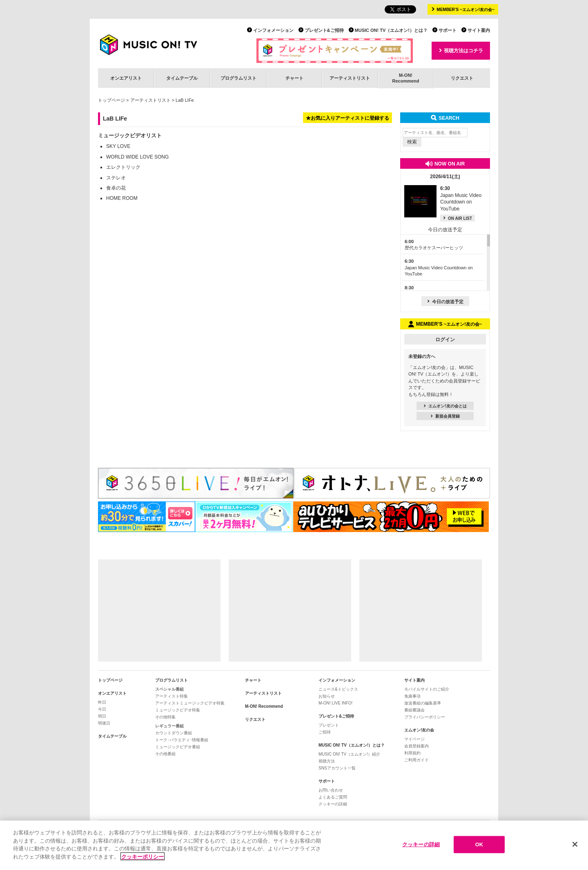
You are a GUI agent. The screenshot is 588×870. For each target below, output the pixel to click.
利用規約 (412, 753)
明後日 (104, 723)
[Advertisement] (159, 611)
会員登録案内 (416, 746)
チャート (294, 78)
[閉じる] (575, 846)
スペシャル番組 (169, 689)
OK (479, 847)
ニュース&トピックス (338, 689)
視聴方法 (327, 761)
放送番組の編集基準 (423, 703)
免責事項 (412, 696)
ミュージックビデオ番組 (178, 747)
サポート (448, 30)
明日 (102, 716)
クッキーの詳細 (333, 804)
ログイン (445, 340)
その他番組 (165, 754)
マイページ (414, 739)
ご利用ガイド (416, 760)
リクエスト (462, 78)
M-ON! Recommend (264, 706)
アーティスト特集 (171, 696)
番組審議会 (414, 710)
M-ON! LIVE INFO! (335, 703)
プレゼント (329, 725)
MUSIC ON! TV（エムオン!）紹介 (349, 754)
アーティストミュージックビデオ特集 (190, 703)
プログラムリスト (238, 78)
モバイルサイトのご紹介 (427, 689)
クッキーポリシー (143, 858)
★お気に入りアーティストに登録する (347, 118)
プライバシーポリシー (425, 717)
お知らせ (327, 696)
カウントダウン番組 (174, 733)
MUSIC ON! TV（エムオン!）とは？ (391, 30)
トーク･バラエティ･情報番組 (182, 740)
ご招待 (325, 732)
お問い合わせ (331, 790)
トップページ (111, 100)
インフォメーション (273, 30)
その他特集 (165, 717)
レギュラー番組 (169, 726)
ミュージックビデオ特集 (178, 710)
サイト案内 (479, 30)
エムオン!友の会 (419, 730)
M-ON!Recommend (405, 78)
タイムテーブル (182, 78)
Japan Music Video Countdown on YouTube (439, 267)
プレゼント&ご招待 (324, 30)
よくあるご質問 (333, 797)
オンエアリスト (126, 78)
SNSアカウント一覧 (337, 768)
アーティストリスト (350, 78)
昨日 (102, 702)
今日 (102, 709)
